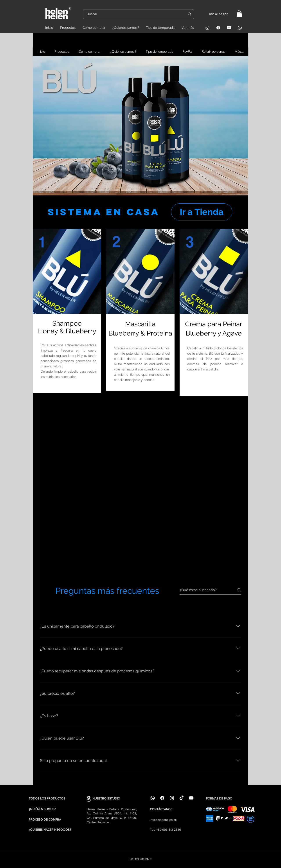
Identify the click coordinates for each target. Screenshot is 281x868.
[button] (239, 14)
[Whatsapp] (240, 28)
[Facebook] (218, 28)
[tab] (49, 607)
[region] (140, 126)
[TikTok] (182, 798)
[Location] (89, 799)
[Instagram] (207, 28)
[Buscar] (133, 14)
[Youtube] (229, 28)
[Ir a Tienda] (202, 212)
